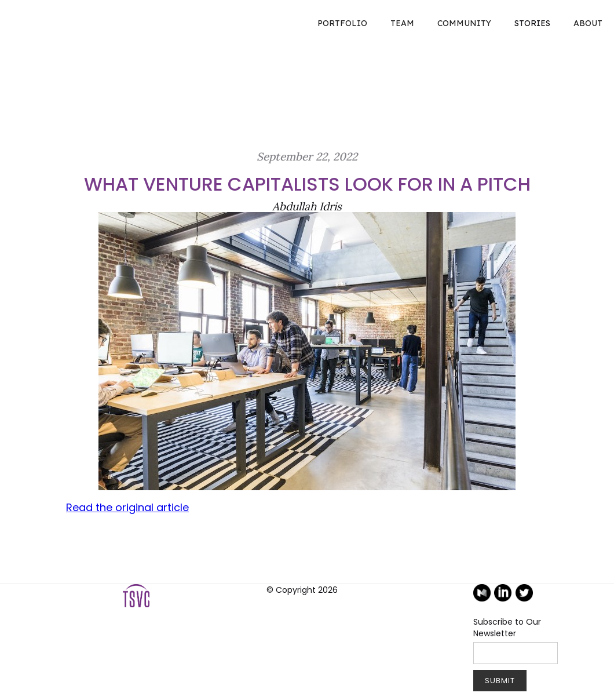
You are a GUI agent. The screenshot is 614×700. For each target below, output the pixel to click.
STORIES (532, 23)
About (588, 23)
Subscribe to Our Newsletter (507, 628)
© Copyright (302, 590)
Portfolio (342, 23)
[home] (12, 12)
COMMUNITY (464, 23)
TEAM (402, 23)
